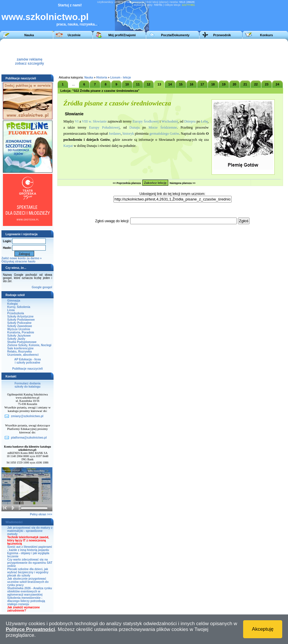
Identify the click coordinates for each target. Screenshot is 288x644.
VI (77, 121)
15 (181, 84)
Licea (11, 310)
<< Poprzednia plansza (127, 183)
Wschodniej (170, 121)
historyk (128, 134)
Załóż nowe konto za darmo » (22, 258)
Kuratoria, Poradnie (21, 332)
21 (245, 84)
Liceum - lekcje (121, 77)
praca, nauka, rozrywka (76, 24)
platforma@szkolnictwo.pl (29, 438)
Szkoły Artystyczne (20, 316)
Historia (102, 77)
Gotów (175, 134)
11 (138, 84)
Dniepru (190, 121)
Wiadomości (14, 522)
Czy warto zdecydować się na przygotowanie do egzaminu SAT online (30, 563)
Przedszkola (16, 313)
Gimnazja (14, 301)
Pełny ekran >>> (41, 514)
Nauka (29, 35)
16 (192, 84)
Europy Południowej (104, 127)
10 (127, 84)
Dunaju (134, 127)
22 (256, 84)
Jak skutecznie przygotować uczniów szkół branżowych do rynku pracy (28, 582)
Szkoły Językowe (19, 336)
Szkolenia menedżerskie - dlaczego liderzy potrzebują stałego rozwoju (26, 601)
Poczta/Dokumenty (175, 35)
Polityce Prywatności (30, 629)
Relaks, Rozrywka (20, 352)
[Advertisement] (142, 56)
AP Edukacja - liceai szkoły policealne (27, 361)
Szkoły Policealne (19, 323)
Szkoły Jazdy (16, 339)
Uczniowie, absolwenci (23, 355)
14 (170, 84)
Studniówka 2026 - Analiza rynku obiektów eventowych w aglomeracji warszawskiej (30, 591)
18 (213, 84)
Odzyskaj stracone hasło (18, 261)
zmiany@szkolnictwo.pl (27, 416)
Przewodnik (222, 35)
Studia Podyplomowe (22, 342)
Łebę (204, 121)
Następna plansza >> (182, 183)
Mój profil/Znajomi (122, 35)
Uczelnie (74, 35)
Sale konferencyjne (20, 348)
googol (47, 287)
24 (277, 84)
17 (202, 84)
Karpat (68, 146)
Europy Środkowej (146, 121)
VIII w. (87, 121)
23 (267, 84)
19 (224, 84)
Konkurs (266, 35)
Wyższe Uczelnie (19, 329)
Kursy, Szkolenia (19, 307)
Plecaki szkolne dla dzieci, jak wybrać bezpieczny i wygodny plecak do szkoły (28, 572)
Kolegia (12, 304)
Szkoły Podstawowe (21, 320)
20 (234, 84)
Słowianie (100, 121)
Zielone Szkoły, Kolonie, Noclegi (29, 345)
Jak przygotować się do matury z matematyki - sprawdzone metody (30, 531)
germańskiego (159, 134)
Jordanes (115, 134)
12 (148, 84)
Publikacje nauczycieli (27, 369)
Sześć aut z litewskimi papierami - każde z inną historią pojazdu (30, 548)
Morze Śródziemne (163, 127)
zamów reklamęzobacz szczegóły (30, 60)
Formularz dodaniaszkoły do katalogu (27, 385)
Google (36, 287)
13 (159, 84)
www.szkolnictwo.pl (45, 17)
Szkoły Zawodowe (20, 326)
